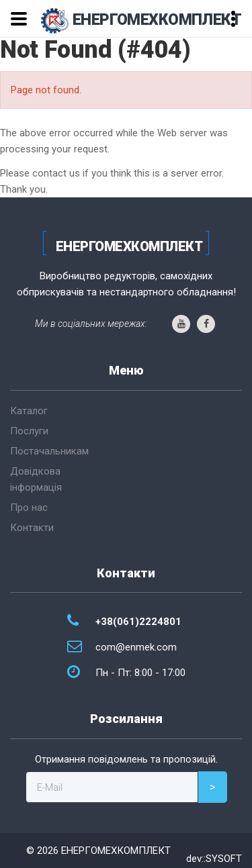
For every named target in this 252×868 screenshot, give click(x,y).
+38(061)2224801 (138, 622)
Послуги (29, 431)
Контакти (32, 528)
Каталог (29, 411)
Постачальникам (49, 451)
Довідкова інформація (36, 479)
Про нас (29, 508)
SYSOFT (224, 859)
